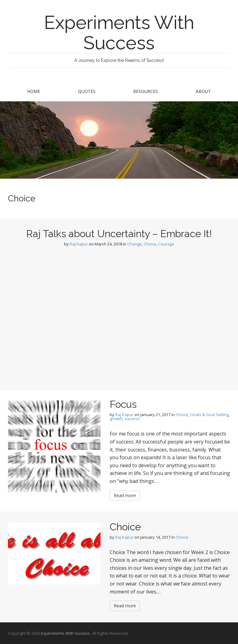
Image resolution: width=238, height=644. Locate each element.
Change (135, 244)
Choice (150, 244)
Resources (146, 91)
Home (34, 91)
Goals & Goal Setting (209, 415)
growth (116, 419)
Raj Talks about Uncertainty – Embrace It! (119, 234)
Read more (125, 495)
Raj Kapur (79, 244)
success (132, 419)
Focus (123, 404)
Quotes (87, 91)
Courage (166, 244)
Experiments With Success (119, 33)
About (203, 91)
